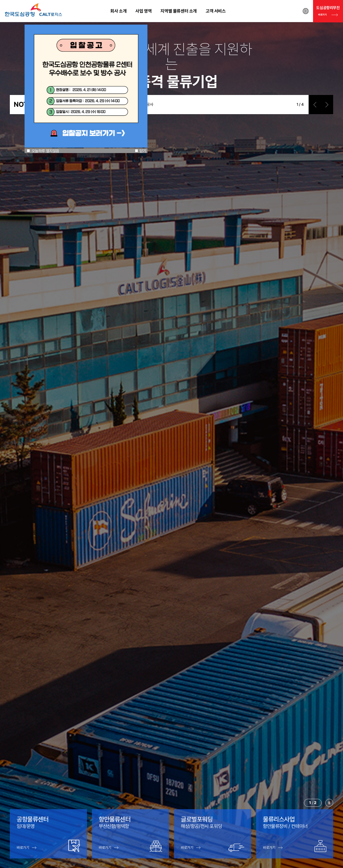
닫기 (143, 151)
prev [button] (315, 105)
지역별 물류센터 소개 (179, 11)
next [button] (327, 105)
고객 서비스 (216, 11)
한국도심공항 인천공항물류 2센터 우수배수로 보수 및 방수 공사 (106, 105)
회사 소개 (118, 11)
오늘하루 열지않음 (45, 151)
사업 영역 (143, 11)
